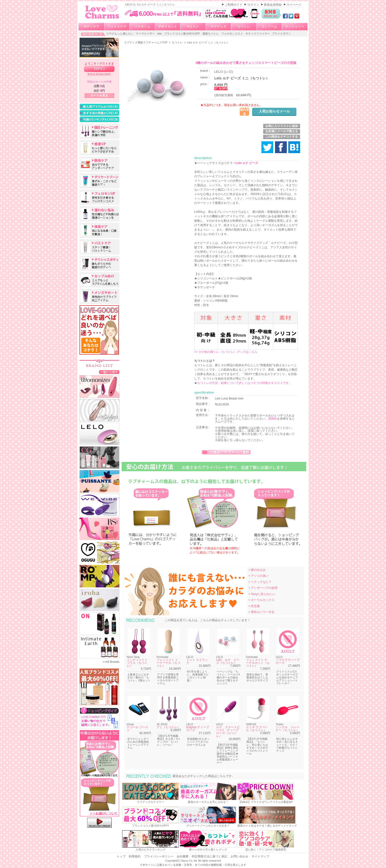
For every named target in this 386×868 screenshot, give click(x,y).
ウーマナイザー (146, 34)
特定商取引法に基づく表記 (210, 856)
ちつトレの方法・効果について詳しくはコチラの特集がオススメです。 (244, 383)
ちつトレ (244, 27)
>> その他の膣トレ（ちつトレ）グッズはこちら (226, 352)
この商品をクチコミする (282, 137)
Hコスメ (193, 27)
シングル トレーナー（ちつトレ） (288, 729)
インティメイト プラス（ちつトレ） (139, 663)
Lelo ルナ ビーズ (247, 163)
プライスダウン (281, 34)
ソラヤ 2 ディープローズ (288, 661)
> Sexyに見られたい (262, 594)
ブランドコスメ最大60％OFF (183, 34)
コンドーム (269, 27)
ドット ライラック (197, 661)
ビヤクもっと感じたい (120, 34)
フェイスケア (117, 27)
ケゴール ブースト (137, 729)
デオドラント (168, 27)
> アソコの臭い (258, 576)
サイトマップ (260, 856)
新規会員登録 (273, 5)
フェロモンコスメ (233, 34)
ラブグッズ (218, 27)
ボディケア (91, 27)
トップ (121, 856)
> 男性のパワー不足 (261, 612)
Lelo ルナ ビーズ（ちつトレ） (228, 661)
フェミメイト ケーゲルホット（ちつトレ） (258, 663)
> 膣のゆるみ (257, 570)
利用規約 (135, 856)
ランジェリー (295, 27)
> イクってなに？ (260, 582)
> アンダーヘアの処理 (263, 588)
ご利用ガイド (234, 5)
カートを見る (99, 95)
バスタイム (142, 27)
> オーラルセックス (261, 600)
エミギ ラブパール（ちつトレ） (257, 729)
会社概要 (183, 856)
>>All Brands (111, 662)
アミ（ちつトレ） (168, 727)
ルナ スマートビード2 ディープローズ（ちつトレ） (228, 732)
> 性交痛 (254, 606)
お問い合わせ (240, 856)
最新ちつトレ (211, 34)
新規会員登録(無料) (99, 74)
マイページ (294, 5)
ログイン (254, 5)
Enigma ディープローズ (198, 729)
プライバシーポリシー (159, 856)
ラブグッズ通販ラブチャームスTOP (146, 42)
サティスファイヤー (258, 34)
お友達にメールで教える (282, 131)
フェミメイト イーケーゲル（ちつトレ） (168, 663)
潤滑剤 (273, 419)
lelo (160, 34)
